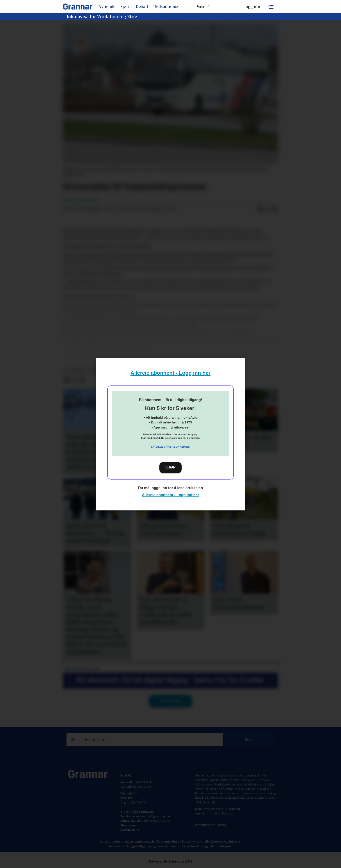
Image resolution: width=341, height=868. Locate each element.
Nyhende (107, 7)
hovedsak (75, 370)
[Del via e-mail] (274, 209)
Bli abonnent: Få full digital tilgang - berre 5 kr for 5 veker (171, 680)
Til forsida (170, 701)
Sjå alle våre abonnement (170, 447)
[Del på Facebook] (260, 209)
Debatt (142, 7)
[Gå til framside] (78, 7)
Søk (248, 740)
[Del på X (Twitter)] (267, 209)
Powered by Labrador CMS (171, 861)
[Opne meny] (270, 7)
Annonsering (130, 830)
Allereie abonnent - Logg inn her (170, 373)
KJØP (170, 467)
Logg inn (252, 7)
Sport (126, 7)
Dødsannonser (167, 7)
